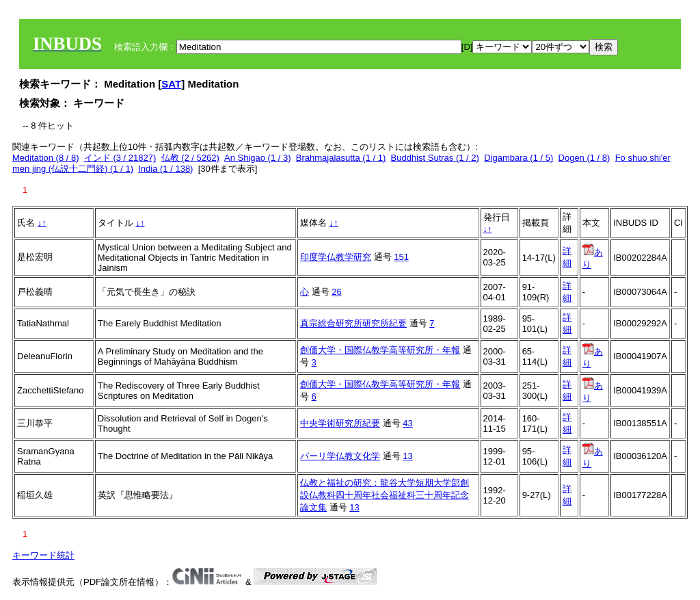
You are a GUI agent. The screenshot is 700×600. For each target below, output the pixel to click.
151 (401, 257)
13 (407, 456)
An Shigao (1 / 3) (258, 158)
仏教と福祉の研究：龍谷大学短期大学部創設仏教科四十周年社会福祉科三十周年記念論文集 (385, 495)
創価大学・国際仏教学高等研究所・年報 (380, 350)
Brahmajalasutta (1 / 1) (341, 158)
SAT (171, 84)
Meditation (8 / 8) (46, 158)
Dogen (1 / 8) (584, 158)
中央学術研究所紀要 (340, 423)
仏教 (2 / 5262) (190, 158)
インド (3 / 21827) (120, 158)
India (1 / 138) (165, 169)
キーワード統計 (43, 555)
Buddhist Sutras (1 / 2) (435, 158)
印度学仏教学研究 (336, 257)
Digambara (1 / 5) (519, 158)
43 (407, 423)
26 (336, 292)
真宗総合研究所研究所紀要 (353, 323)
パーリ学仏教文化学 (340, 456)
